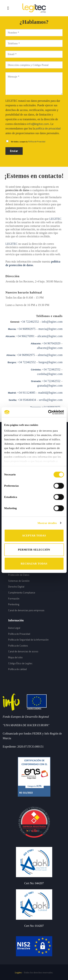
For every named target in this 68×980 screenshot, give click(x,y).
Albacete (36, 344)
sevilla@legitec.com (51, 400)
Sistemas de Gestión (19, 581)
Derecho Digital (16, 587)
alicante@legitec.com (50, 336)
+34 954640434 (26, 400)
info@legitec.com (38, 124)
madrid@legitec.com (50, 393)
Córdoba (36, 370)
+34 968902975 (26, 329)
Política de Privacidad (37, 142)
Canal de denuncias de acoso (23, 651)
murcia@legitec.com (51, 329)
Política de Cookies (18, 646)
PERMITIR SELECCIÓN (34, 550)
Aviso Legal (14, 628)
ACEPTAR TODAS (34, 536)
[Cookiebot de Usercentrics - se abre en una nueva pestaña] (48, 412)
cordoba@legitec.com (50, 374)
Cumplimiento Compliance (22, 593)
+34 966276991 (25, 336)
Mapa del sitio (15, 657)
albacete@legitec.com (50, 348)
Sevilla (12, 400)
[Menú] (9, 8)
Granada (36, 381)
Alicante (10, 336)
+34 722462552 (29, 322)
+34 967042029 (51, 343)
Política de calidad (17, 669)
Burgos (12, 362)
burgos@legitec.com (51, 362)
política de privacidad (48, 128)
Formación (14, 599)
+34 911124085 (26, 393)
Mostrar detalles (47, 523)
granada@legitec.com (50, 386)
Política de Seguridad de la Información (28, 640)
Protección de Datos (19, 575)
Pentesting (14, 604)
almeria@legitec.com (50, 355)
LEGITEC (55, 219)
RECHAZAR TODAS (34, 564)
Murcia (12, 329)
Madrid (12, 393)
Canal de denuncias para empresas (26, 610)
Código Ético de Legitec (20, 663)
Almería (11, 355)
